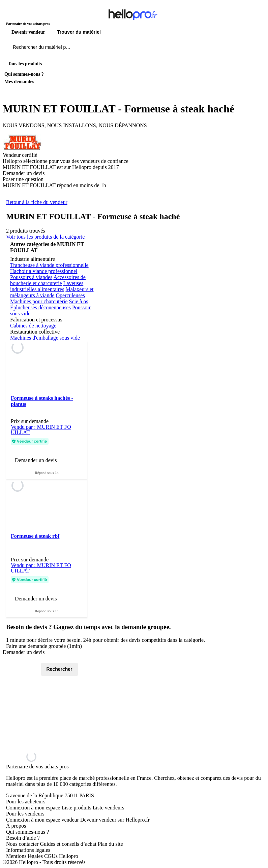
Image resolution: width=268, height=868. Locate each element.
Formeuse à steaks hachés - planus (42, 401)
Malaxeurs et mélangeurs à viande (52, 292)
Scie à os (79, 301)
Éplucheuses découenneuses (40, 307)
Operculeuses (70, 295)
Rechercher (59, 669)
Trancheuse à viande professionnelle (49, 265)
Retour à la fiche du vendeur (37, 202)
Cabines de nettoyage (33, 326)
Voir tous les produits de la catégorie (45, 237)
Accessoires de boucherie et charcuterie (48, 280)
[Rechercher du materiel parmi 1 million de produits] (79, 49)
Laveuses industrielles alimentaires (47, 286)
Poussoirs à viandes (31, 277)
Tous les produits (25, 64)
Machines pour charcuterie (39, 301)
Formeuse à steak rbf (35, 536)
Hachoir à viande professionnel (44, 271)
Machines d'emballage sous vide (45, 338)
